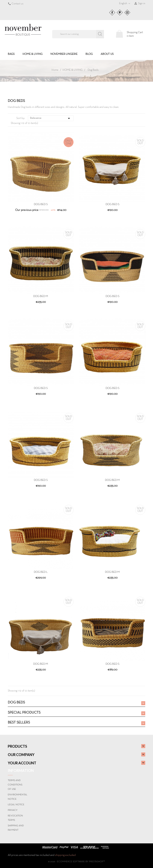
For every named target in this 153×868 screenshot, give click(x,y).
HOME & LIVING (32, 54)
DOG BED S (41, 204)
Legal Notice (16, 805)
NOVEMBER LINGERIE (64, 54)
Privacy (13, 810)
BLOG (89, 54)
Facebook (112, 13)
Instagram (127, 13)
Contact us (17, 4)
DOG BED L (41, 572)
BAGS (11, 54)
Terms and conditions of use (15, 785)
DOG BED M (41, 296)
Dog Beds (16, 703)
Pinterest (120, 13)
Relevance (51, 118)
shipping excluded (65, 855)
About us (107, 54)
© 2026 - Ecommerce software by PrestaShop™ (77, 862)
